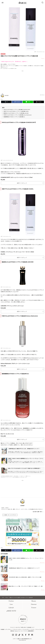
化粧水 (6, 515)
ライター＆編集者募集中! (29, 631)
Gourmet (34, 604)
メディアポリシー (9, 629)
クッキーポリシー (27, 629)
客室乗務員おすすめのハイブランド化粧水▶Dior (14, 117)
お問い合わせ (24, 627)
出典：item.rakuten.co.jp (6, 287)
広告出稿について (31, 627)
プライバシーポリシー (18, 629)
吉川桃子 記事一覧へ (38, 512)
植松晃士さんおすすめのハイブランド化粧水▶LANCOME (16, 113)
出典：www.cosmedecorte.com (7, 160)
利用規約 (3, 629)
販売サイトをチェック (22, 183)
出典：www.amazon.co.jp (39, 52)
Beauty (34, 601)
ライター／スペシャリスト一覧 (37, 629)
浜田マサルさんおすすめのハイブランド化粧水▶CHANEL (16, 111)
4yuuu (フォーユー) (19, 631)
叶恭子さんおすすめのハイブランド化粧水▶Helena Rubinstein (18, 115)
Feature (34, 608)
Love (11, 604)
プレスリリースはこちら (15, 627)
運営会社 (12, 631)
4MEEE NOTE (11, 611)
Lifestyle (11, 608)
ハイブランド (14, 515)
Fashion (11, 601)
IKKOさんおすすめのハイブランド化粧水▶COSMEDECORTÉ (17, 109)
